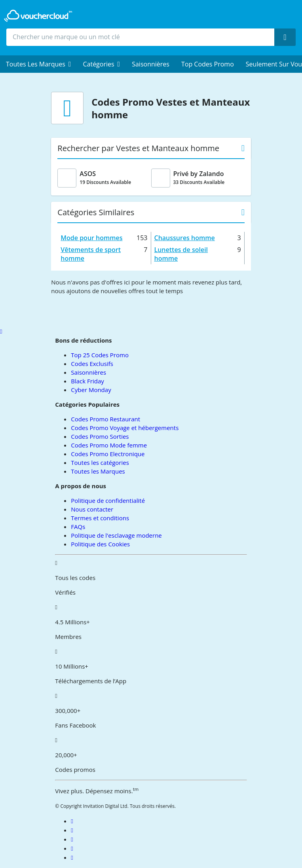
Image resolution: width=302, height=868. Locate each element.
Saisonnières (151, 64)
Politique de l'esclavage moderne (116, 535)
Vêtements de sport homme (91, 254)
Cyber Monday (91, 390)
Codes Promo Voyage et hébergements (125, 428)
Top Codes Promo (208, 64)
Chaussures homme (185, 238)
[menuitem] (38, 64)
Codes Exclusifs (92, 364)
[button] (38, 64)
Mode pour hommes (91, 238)
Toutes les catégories (100, 462)
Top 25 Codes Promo (100, 355)
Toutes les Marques (98, 471)
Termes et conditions (100, 518)
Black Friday (87, 381)
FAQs (78, 527)
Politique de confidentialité (108, 500)
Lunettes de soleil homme (181, 254)
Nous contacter (92, 509)
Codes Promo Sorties (100, 436)
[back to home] (38, 16)
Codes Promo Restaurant (105, 419)
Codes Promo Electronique (108, 454)
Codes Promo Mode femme (109, 445)
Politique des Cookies (100, 544)
